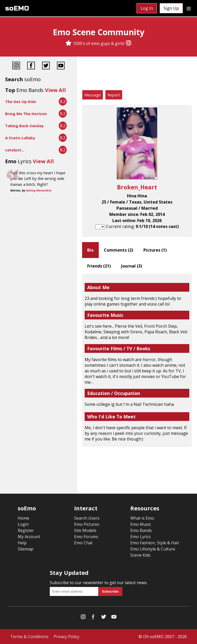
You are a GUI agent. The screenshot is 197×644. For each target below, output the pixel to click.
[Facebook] (31, 66)
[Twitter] (46, 66)
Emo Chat (83, 543)
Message (93, 95)
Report (114, 95)
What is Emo (142, 518)
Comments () (119, 250)
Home (23, 518)
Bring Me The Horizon (26, 114)
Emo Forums (86, 537)
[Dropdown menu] (189, 8)
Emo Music (141, 524)
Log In (147, 8)
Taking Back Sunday (24, 126)
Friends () (99, 266)
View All (55, 90)
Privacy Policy (66, 637)
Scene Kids (140, 555)
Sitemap (26, 549)
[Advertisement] (137, 75)
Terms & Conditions (29, 637)
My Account (29, 537)
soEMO (17, 8)
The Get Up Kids (21, 102)
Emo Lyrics (141, 537)
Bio (90, 250)
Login (23, 524)
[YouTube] (61, 66)
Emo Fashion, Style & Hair (155, 543)
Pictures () (155, 250)
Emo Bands (141, 530)
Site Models (85, 530)
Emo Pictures (87, 524)
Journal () (132, 266)
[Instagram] (129, 43)
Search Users (87, 518)
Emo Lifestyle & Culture (153, 549)
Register (26, 530)
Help (22, 543)
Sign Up (171, 8)
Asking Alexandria (39, 190)
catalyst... (15, 150)
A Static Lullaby (20, 138)
